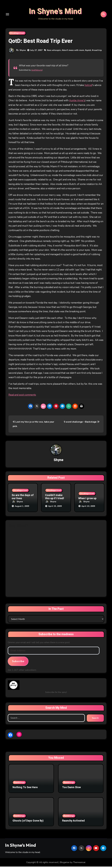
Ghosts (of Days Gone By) (28, 822)
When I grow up (87, 500)
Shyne (23, 52)
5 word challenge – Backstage (82, 424)
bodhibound (37, 72)
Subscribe (18, 663)
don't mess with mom (73, 52)
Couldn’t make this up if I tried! (55, 499)
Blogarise (65, 864)
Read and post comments (22, 397)
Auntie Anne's (77, 103)
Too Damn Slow (71, 789)
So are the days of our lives (23, 499)
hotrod (88, 87)
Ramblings (19, 784)
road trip (97, 52)
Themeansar (79, 864)
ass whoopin (54, 52)
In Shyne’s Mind (20, 847)
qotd (89, 52)
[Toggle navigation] (7, 15)
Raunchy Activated (73, 822)
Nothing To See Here (25, 789)
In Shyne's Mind (55, 13)
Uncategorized (17, 35)
